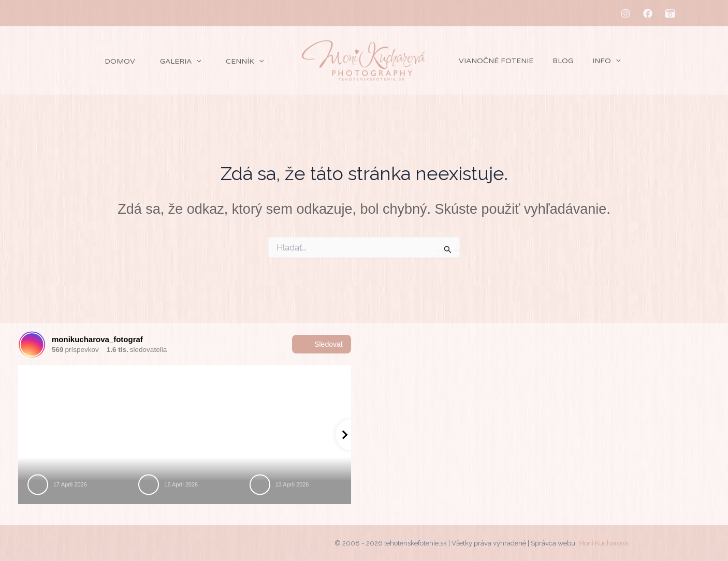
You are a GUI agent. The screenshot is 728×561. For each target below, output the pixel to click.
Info (595, 61)
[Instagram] (625, 13)
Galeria (155, 62)
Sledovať (322, 344)
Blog (556, 61)
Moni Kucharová (603, 543)
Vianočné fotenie (494, 61)
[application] (170, 62)
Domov (83, 61)
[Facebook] (648, 13)
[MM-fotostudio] (670, 13)
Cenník (231, 62)
